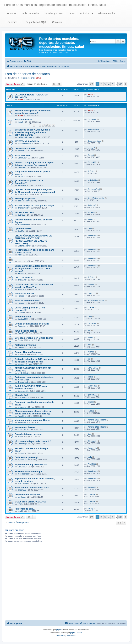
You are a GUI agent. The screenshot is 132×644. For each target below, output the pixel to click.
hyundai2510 (23, 460)
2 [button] (101, 84)
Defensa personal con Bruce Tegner (34, 338)
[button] (92, 84)
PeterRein (22, 422)
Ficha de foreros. (24, 120)
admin (38, 78)
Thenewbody (23, 208)
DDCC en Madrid (24, 277)
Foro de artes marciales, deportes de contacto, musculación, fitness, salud (55, 5)
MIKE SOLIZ (23, 373)
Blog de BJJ (21, 395)
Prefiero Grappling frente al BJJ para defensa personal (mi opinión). (34, 164)
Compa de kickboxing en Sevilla (32, 324)
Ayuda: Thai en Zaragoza (28, 352)
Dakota (21, 347)
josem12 (21, 151)
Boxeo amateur (23, 317)
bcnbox (91, 402)
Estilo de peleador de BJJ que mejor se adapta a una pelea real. (34, 360)
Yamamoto (92, 448)
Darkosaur (92, 119)
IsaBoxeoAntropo (25, 137)
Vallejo (90, 219)
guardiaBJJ (23, 397)
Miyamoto (22, 407)
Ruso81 (21, 416)
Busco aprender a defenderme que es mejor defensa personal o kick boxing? (33, 268)
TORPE (91, 307)
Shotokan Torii (94, 189)
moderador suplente (26, 78)
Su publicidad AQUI (36, 22)
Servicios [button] (14, 22)
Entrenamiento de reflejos (29, 471)
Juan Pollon (93, 235)
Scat (20, 340)
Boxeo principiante (25, 198)
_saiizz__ (22, 296)
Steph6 (91, 155)
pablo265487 (23, 201)
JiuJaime (91, 171)
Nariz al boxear (23, 155)
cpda (90, 457)
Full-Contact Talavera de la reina (32, 488)
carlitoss (21, 497)
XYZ (20, 504)
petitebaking (93, 180)
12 (53, 125)
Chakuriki (92, 494)
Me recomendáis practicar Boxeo (32, 420)
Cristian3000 (23, 319)
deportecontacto (25, 144)
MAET (21, 122)
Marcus (21, 364)
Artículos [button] (86, 13)
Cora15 (21, 333)
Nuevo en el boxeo (25, 427)
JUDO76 (21, 215)
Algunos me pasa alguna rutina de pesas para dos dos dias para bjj (33, 412)
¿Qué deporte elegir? (26, 331)
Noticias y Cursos (54, 13)
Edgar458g (92, 162)
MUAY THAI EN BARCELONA (30, 502)
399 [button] (120, 84)
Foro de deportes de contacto (27, 74)
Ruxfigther (22, 185)
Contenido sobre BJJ (26, 148)
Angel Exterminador (96, 198)
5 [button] (113, 84)
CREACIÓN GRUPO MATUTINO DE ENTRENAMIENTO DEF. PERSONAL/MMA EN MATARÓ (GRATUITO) (33, 240)
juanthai (21, 289)
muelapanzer (23, 474)
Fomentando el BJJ (25, 509)
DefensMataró (24, 246)
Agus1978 (22, 194)
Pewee (21, 313)
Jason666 (22, 490)
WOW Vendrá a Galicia (27, 141)
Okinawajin (23, 444)
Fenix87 (21, 273)
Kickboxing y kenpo (25, 345)
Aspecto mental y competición (31, 464)
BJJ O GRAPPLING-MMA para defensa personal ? (31, 387)
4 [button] (109, 84)
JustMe (21, 231)
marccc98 (22, 429)
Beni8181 (22, 158)
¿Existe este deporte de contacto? (33, 441)
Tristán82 (22, 280)
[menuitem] (27, 61)
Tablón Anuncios (106, 13)
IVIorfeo (91, 352)
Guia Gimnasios (30, 13)
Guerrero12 (23, 167)
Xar (19, 255)
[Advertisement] (66, 582)
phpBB (59, 630)
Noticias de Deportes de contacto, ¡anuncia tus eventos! (33, 112)
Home (12, 13)
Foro (72, 13)
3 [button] (105, 84)
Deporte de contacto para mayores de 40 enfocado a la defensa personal (35, 191)
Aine (90, 345)
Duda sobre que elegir (27, 457)
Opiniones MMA (23, 229)
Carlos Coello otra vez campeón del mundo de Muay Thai (34, 286)
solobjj (21, 511)
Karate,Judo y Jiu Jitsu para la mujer (34, 205)
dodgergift (92, 205)
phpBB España (76, 633)
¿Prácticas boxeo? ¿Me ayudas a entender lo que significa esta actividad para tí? (32, 132)
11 (50, 125)
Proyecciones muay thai (28, 495)
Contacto (57, 22)
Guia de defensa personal (28, 434)
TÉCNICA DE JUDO (25, 213)
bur (89, 331)
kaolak (21, 176)
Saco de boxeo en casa (27, 301)
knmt (90, 228)
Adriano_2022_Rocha (97, 420)
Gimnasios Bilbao (24, 294)
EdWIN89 (22, 467)
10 (46, 125)
